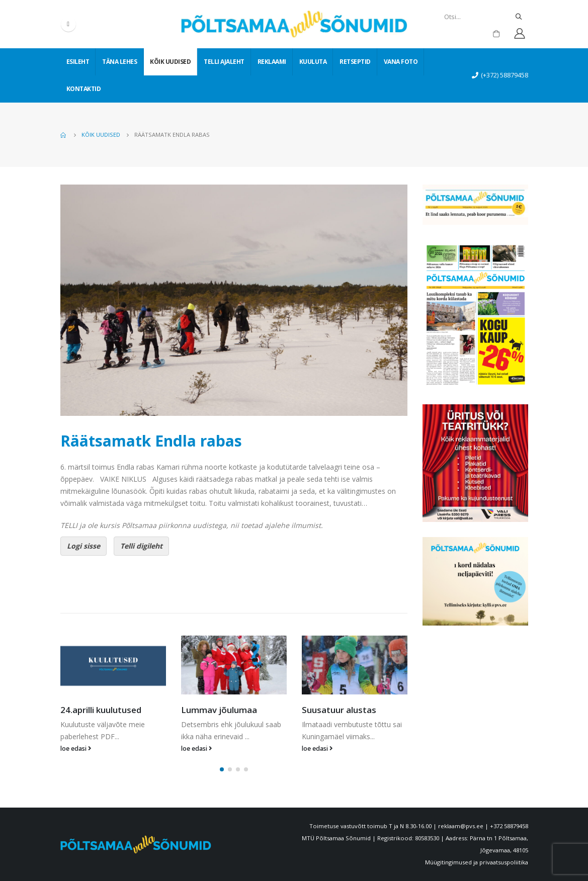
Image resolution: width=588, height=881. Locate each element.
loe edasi (76, 748)
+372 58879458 (509, 826)
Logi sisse (83, 546)
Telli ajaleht (224, 62)
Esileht (78, 62)
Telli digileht (141, 546)
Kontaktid (84, 89)
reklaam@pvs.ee (461, 826)
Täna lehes (119, 62)
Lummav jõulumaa (219, 710)
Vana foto (401, 62)
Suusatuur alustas (339, 710)
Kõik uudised (170, 62)
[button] (222, 769)
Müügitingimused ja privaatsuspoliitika (477, 862)
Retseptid (355, 62)
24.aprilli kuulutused (101, 710)
